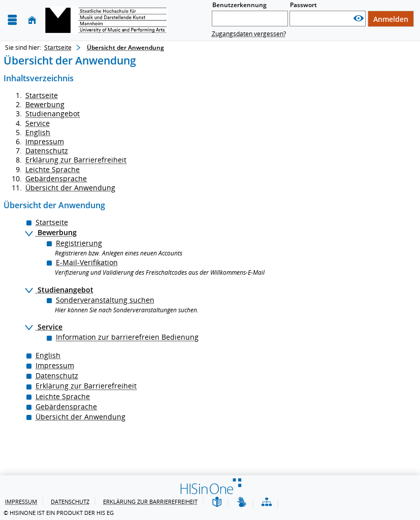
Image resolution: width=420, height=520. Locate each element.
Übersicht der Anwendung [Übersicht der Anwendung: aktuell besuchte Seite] (125, 47)
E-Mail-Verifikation (87, 262)
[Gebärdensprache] (242, 502)
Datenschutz (47, 151)
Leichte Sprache (53, 169)
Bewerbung (45, 104)
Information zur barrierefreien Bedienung (127, 337)
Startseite (58, 47)
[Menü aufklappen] (12, 20)
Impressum (45, 141)
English (38, 132)
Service (38, 123)
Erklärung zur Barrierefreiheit (76, 160)
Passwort (303, 5)
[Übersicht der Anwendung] (267, 502)
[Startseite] (32, 20)
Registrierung (79, 243)
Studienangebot (53, 113)
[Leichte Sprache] (217, 502)
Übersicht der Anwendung (70, 188)
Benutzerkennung (239, 5)
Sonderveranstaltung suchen (105, 300)
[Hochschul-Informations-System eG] (106, 20)
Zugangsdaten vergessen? (249, 34)
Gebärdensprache (56, 178)
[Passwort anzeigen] (359, 19)
